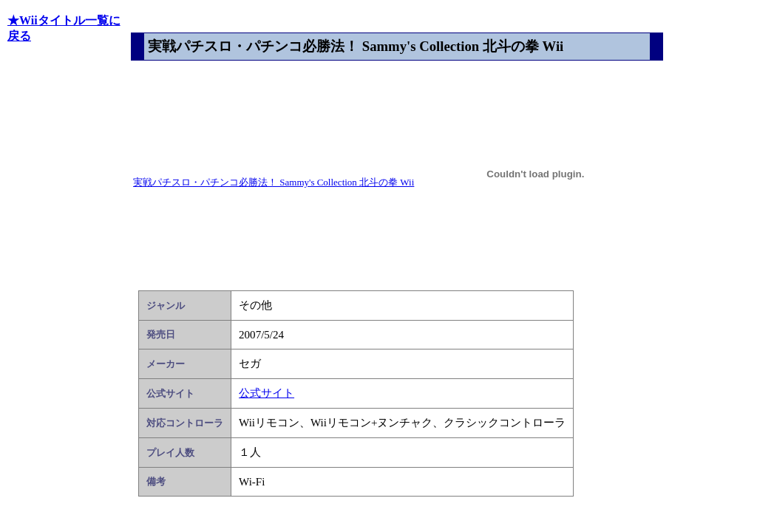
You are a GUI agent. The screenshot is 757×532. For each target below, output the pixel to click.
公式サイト (267, 393)
